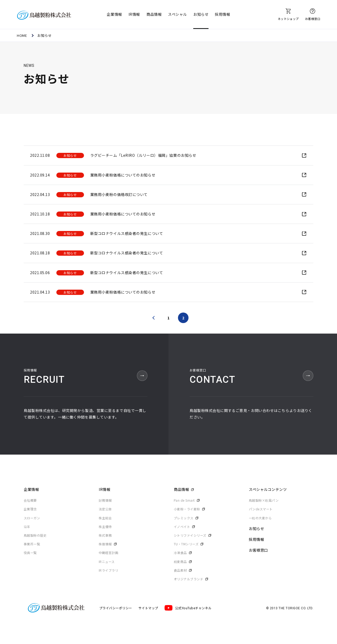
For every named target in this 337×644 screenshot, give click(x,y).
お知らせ (201, 14)
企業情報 (114, 14)
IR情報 (134, 14)
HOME (22, 35)
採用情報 (222, 14)
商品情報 (154, 14)
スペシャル (177, 14)
